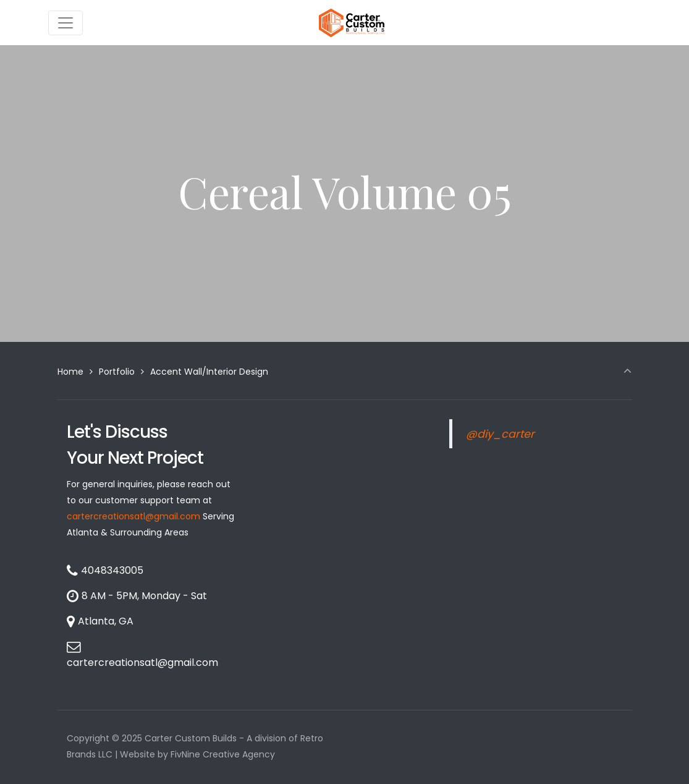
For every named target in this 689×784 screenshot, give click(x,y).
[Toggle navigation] (66, 23)
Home (70, 372)
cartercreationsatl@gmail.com (133, 516)
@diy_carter (500, 434)
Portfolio (117, 372)
